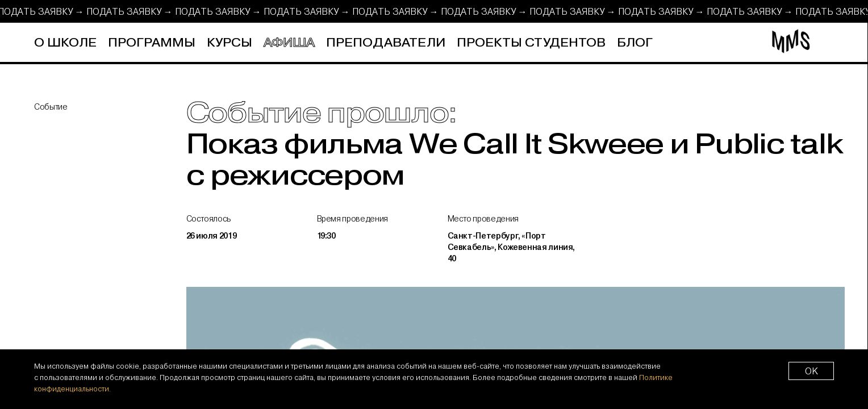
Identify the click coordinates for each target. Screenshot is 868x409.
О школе (65, 43)
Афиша (289, 43)
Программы (152, 43)
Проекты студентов (531, 43)
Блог (635, 43)
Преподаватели (386, 43)
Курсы (229, 43)
